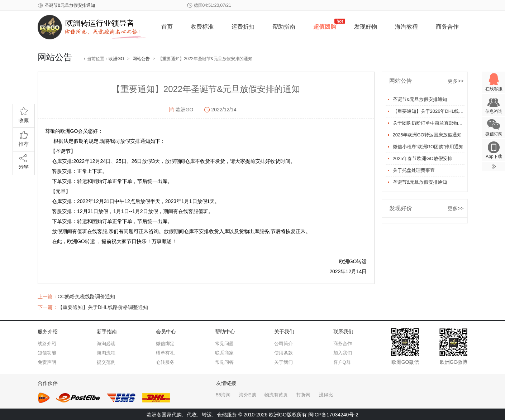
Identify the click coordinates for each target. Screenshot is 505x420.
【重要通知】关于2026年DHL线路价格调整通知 (442, 111)
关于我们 (284, 362)
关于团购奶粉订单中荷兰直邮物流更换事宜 (437, 123)
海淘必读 (106, 344)
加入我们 (343, 353)
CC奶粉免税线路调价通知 (86, 296)
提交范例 (106, 362)
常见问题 (224, 344)
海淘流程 (106, 353)
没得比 (326, 395)
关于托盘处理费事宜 (414, 170)
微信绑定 (165, 344)
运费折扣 (243, 27)
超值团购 (325, 27)
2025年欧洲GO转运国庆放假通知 (427, 135)
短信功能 (47, 353)
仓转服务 (165, 362)
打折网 (303, 395)
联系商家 (224, 353)
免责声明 (47, 362)
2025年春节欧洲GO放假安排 (423, 158)
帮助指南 (284, 27)
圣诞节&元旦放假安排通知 (70, 5)
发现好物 (366, 27)
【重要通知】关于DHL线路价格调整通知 (103, 307)
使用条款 (284, 353)
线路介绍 (47, 344)
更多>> (456, 81)
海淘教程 (406, 27)
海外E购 (248, 395)
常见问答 (224, 362)
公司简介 (284, 344)
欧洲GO (116, 59)
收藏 (24, 114)
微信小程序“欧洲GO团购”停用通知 (428, 147)
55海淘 (223, 395)
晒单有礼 (165, 353)
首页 (167, 27)
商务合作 (447, 27)
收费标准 (202, 27)
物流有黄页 (276, 395)
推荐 (24, 137)
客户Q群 (342, 362)
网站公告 (141, 59)
